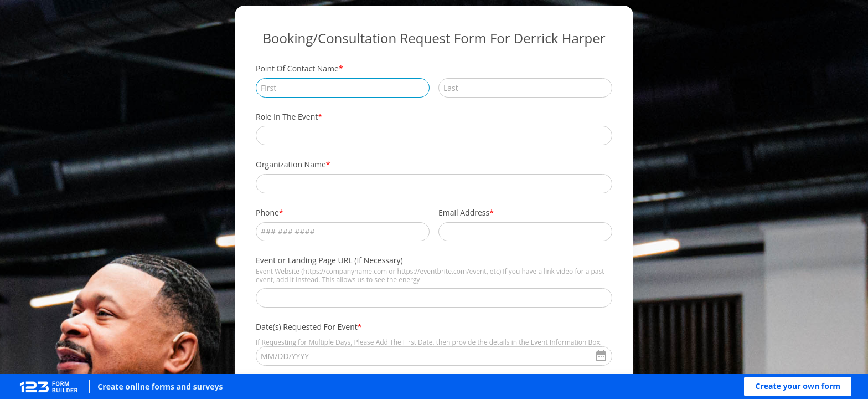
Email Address (464, 213)
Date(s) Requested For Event (307, 327)
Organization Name (291, 164)
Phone (267, 213)
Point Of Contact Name (297, 68)
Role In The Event (287, 117)
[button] (798, 387)
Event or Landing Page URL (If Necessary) (329, 260)
